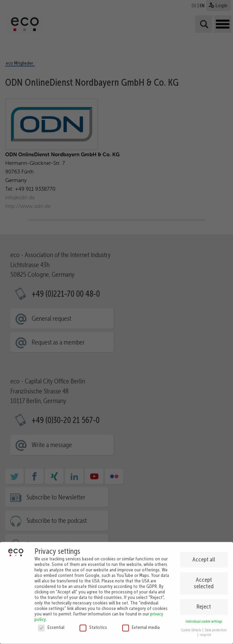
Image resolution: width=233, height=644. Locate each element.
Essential (51, 625)
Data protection (216, 627)
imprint (205, 632)
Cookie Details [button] (191, 627)
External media (141, 625)
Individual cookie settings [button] (204, 619)
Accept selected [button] (204, 580)
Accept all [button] (204, 557)
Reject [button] (204, 604)
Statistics (93, 625)
